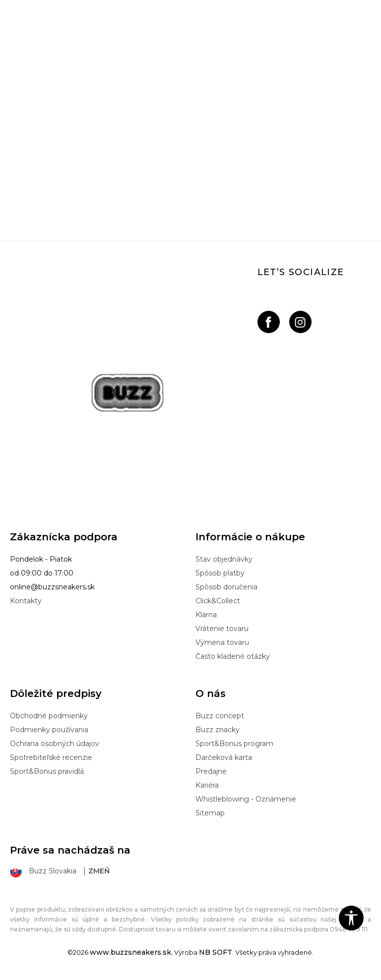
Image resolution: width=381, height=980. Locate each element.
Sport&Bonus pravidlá (47, 771)
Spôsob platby (220, 573)
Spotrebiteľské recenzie (51, 757)
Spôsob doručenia (226, 587)
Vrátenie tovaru (222, 629)
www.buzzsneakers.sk (130, 952)
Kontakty (26, 601)
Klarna (206, 615)
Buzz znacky (218, 730)
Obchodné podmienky (49, 716)
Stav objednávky (224, 559)
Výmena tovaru (222, 642)
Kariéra (207, 785)
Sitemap (210, 813)
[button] (351, 918)
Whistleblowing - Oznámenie (246, 799)
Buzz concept (220, 716)
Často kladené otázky (233, 656)
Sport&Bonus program (234, 744)
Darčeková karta (224, 757)
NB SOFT (216, 952)
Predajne (211, 771)
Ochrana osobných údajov (55, 744)
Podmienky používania (49, 730)
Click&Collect (218, 601)
